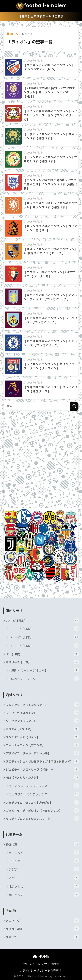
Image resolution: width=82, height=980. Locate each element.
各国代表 (42, 844)
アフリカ (44, 861)
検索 (74, 406)
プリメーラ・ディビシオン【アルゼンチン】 (42, 810)
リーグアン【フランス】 (42, 721)
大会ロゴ (42, 937)
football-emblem (41, 6)
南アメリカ (44, 895)
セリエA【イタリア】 (42, 729)
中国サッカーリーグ (44, 679)
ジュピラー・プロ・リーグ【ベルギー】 (42, 769)
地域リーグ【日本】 (42, 662)
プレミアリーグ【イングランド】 (42, 705)
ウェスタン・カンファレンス (44, 794)
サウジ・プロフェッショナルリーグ (42, 818)
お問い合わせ (51, 964)
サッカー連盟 (42, 929)
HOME (41, 956)
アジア (44, 869)
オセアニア (44, 878)
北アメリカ (44, 886)
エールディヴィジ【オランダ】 (42, 745)
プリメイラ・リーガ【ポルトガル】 (42, 753)
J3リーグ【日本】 (44, 646)
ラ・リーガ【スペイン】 (42, 713)
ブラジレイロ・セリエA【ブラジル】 (42, 802)
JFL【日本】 (42, 654)
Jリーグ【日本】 (42, 620)
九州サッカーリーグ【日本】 (44, 670)
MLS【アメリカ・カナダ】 (42, 777)
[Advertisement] (41, 459)
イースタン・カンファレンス (44, 785)
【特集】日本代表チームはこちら (41, 16)
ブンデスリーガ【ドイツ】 (42, 737)
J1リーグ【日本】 (44, 629)
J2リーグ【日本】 (44, 637)
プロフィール (31, 964)
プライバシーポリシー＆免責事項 (41, 971)
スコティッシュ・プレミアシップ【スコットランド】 (42, 761)
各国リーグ (42, 921)
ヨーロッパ (44, 852)
